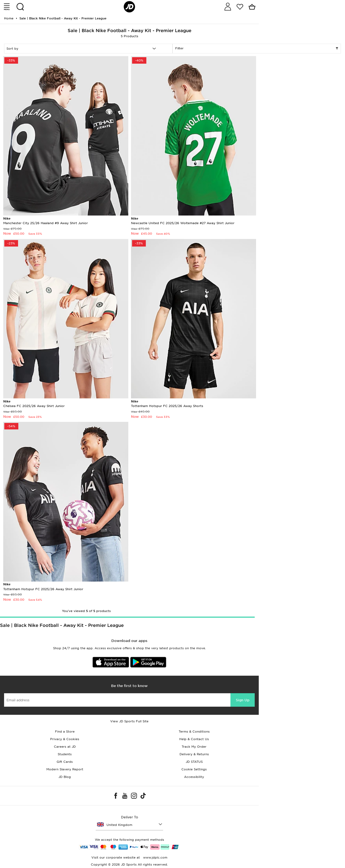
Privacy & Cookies (65, 739)
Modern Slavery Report (65, 769)
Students (65, 754)
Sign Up (243, 700)
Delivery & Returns (194, 754)
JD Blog (65, 777)
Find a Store (65, 732)
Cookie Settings (194, 769)
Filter (257, 49)
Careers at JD (65, 747)
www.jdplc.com (155, 857)
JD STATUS (194, 762)
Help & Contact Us (194, 739)
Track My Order (194, 747)
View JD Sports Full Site (129, 721)
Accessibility (194, 777)
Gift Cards (65, 762)
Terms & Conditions (194, 732)
